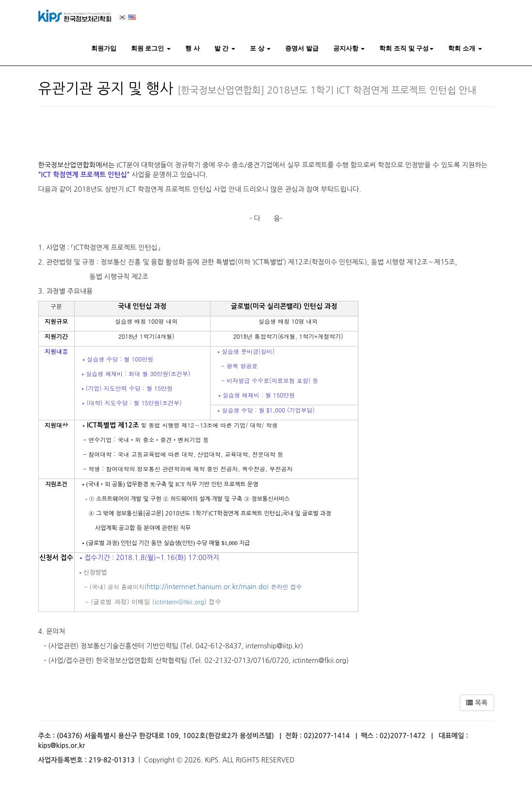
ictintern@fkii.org (179, 602)
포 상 (260, 48)
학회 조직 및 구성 (406, 48)
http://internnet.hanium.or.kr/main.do (207, 587)
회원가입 (104, 48)
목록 (477, 703)
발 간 (225, 48)
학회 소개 (465, 48)
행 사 (193, 48)
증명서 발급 (302, 48)
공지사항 (349, 48)
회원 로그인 (151, 48)
